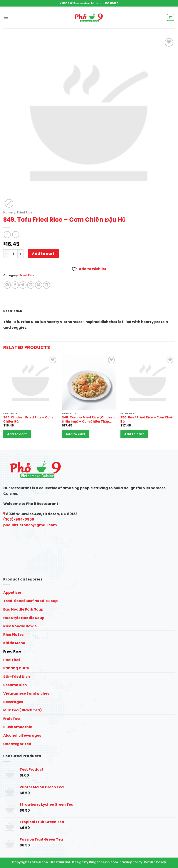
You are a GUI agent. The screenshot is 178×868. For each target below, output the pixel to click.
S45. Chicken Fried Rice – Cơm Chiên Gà (28, 419)
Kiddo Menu (14, 643)
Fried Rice (25, 212)
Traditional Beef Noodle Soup (30, 601)
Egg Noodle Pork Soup (23, 609)
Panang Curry (16, 668)
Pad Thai (12, 660)
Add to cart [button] (17, 434)
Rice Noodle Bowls (20, 626)
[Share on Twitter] (23, 285)
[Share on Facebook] (15, 285)
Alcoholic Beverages (22, 735)
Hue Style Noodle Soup (24, 618)
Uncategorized (17, 744)
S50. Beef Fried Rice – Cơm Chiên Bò (147, 419)
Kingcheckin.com (103, 862)
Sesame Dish (15, 685)
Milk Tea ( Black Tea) (23, 710)
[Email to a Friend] (31, 285)
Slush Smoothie (18, 727)
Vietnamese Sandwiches (26, 693)
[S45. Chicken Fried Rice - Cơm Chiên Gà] (30, 383)
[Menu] (6, 17)
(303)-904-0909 (19, 519)
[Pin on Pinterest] (39, 285)
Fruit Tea (12, 719)
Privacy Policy (131, 862)
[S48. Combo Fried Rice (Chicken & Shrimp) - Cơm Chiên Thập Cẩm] (89, 383)
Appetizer (12, 593)
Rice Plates (13, 635)
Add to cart (43, 254)
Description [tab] (13, 311)
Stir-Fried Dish (17, 677)
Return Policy (155, 862)
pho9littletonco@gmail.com (30, 525)
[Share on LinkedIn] (46, 285)
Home (8, 212)
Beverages (13, 702)
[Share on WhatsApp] (7, 285)
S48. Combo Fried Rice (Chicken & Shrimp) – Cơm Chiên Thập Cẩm (88, 419)
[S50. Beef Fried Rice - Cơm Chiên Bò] (148, 383)
